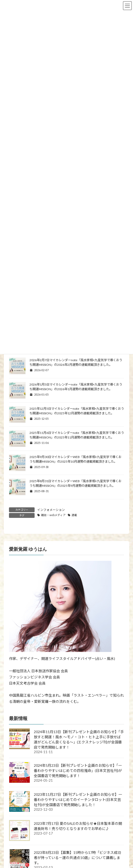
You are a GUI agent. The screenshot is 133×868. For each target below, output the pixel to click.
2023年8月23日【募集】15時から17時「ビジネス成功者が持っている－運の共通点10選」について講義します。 (77, 858)
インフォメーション (51, 510)
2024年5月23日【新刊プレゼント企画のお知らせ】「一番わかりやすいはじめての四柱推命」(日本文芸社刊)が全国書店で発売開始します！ (78, 771)
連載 (74, 515)
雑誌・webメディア (53, 515)
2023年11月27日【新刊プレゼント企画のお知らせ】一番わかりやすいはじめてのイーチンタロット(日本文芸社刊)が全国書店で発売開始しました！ (78, 800)
